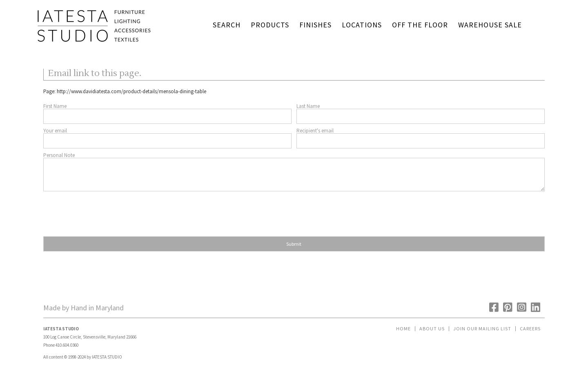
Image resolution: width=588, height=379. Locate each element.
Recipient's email (315, 131)
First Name (55, 106)
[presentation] (105, 211)
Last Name (308, 106)
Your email (55, 131)
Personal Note (59, 155)
